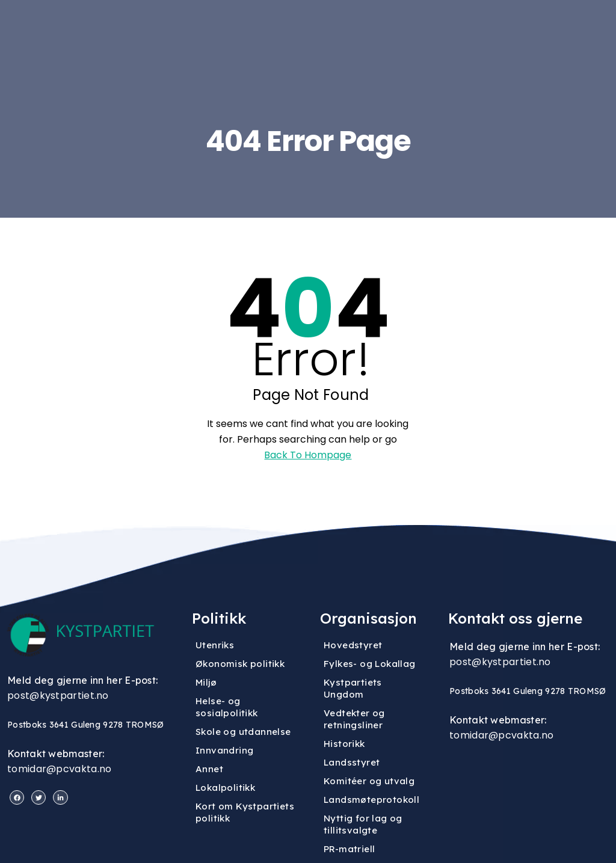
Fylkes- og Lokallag (370, 664)
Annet (209, 769)
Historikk (344, 744)
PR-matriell (349, 849)
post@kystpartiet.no (58, 696)
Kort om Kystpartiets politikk (245, 812)
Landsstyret (352, 762)
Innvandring (224, 750)
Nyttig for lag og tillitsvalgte (363, 824)
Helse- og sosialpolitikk (227, 707)
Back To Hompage (308, 455)
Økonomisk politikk (240, 664)
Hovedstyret (353, 645)
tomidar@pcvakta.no (59, 769)
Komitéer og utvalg (369, 781)
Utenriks (215, 645)
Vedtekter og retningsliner (354, 719)
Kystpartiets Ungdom (353, 688)
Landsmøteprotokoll (371, 800)
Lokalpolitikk (225, 788)
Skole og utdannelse (243, 732)
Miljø (206, 682)
